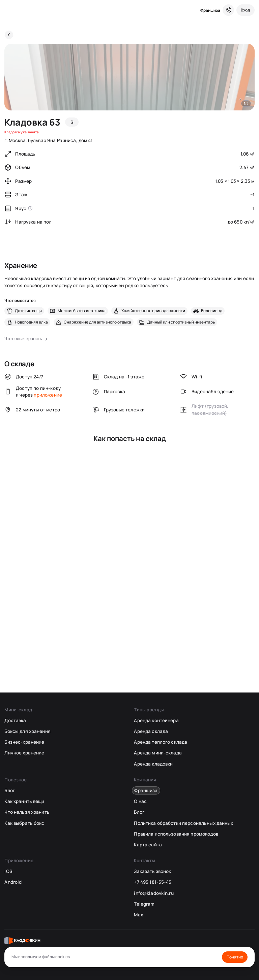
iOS (8, 871)
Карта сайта (148, 845)
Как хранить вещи (24, 801)
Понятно (235, 957)
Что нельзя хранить (27, 812)
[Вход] (246, 10)
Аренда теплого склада (161, 742)
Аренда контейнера (156, 720)
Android (13, 882)
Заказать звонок (152, 871)
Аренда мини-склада (158, 753)
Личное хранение (24, 753)
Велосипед (212, 311)
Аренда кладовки (153, 764)
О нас (140, 801)
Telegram (144, 904)
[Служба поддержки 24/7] (228, 10)
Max (138, 915)
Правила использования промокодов (176, 834)
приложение (48, 395)
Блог (10, 790)
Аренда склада (151, 731)
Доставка (15, 720)
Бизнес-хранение (24, 742)
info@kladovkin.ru (154, 893)
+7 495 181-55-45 (153, 882)
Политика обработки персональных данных (183, 823)
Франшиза (210, 10)
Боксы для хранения (27, 731)
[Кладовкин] (9, 10)
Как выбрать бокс (24, 823)
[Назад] (9, 35)
